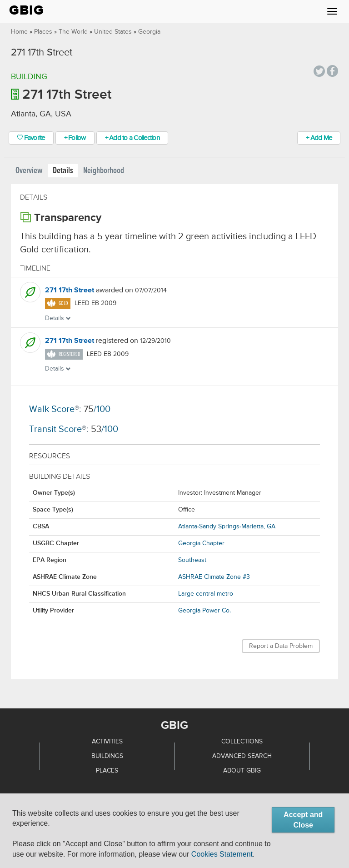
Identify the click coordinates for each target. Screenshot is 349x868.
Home (19, 32)
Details (63, 171)
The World (73, 32)
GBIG (27, 10)
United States (113, 32)
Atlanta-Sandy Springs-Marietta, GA (227, 527)
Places (43, 32)
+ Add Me (319, 138)
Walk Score (52, 409)
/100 (97, 409)
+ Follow (75, 138)
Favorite (31, 138)
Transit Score (55, 429)
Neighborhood (104, 171)
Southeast (192, 560)
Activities (107, 742)
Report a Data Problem (281, 646)
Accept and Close (303, 820)
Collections (242, 742)
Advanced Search (242, 756)
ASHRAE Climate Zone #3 (214, 577)
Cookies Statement (222, 854)
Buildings (107, 756)
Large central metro (206, 594)
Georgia (149, 32)
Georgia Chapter (201, 543)
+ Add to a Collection (132, 138)
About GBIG (242, 771)
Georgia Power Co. (204, 611)
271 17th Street (70, 291)
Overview (29, 171)
